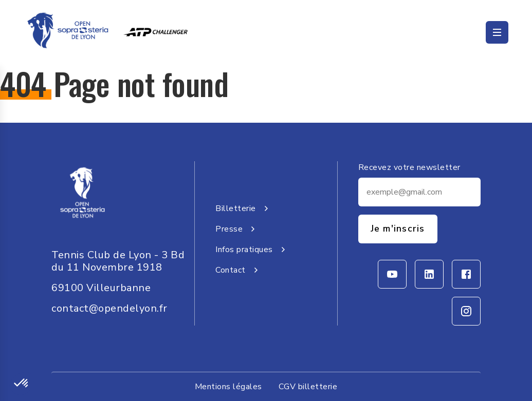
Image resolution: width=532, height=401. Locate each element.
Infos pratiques (252, 250)
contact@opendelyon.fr (109, 308)
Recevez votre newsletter (409, 167)
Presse (237, 229)
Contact (239, 270)
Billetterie (244, 208)
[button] (22, 384)
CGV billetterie (308, 387)
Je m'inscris (398, 228)
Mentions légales (228, 387)
